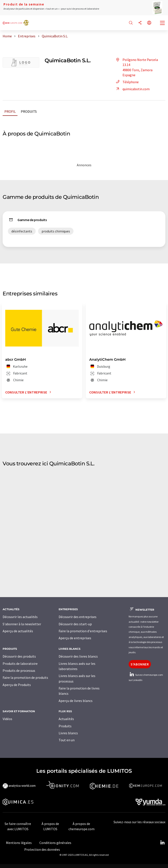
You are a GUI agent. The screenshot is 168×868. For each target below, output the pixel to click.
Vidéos (7, 719)
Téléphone (127, 82)
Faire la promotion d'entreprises (83, 631)
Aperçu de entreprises (75, 638)
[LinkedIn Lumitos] (162, 843)
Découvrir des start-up (75, 624)
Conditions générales (55, 843)
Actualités (66, 719)
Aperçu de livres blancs (76, 701)
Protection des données (42, 849)
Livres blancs (68, 733)
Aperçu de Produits (17, 685)
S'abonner (140, 664)
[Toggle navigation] (163, 23)
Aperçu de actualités (18, 631)
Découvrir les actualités (20, 617)
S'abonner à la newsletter (22, 624)
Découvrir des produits (19, 656)
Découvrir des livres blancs (78, 656)
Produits (29, 111)
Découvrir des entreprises (78, 617)
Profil (10, 111)
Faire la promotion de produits (25, 677)
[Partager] (140, 23)
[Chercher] (131, 23)
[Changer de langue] (149, 23)
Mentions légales (19, 843)
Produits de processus (19, 670)
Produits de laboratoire (20, 664)
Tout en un (67, 740)
